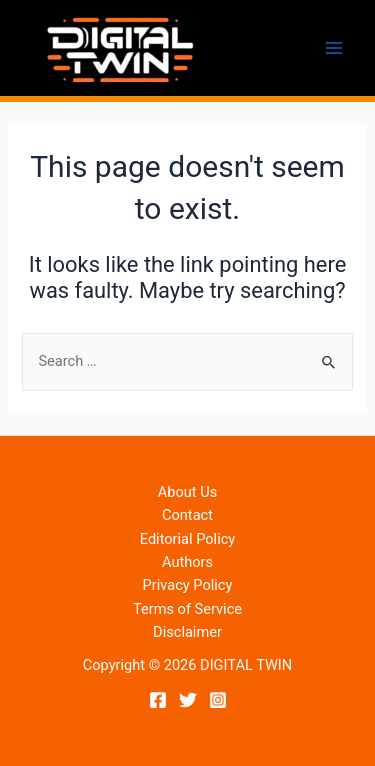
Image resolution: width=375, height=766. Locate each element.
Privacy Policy (188, 585)
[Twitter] (188, 700)
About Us (187, 492)
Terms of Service (187, 609)
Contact (187, 515)
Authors (187, 562)
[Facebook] (158, 700)
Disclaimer (187, 632)
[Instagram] (218, 700)
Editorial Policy (187, 539)
